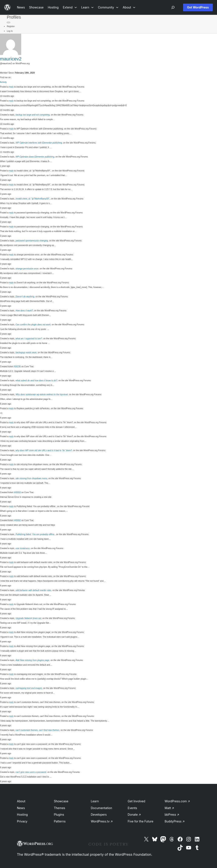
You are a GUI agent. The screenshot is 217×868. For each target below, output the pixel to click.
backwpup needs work (26, 353)
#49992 (17, 520)
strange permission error (27, 269)
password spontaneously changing (32, 241)
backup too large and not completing (33, 115)
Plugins (59, 814)
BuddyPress (175, 821)
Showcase (61, 801)
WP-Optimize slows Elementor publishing (35, 157)
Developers (99, 814)
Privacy (22, 821)
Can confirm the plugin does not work (33, 325)
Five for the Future (141, 821)
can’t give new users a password (31, 772)
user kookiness (23, 548)
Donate (134, 814)
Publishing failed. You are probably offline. (35, 534)
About (21, 801)
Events (132, 808)
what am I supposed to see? (29, 339)
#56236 (17, 367)
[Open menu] (173, 7)
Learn (95, 801)
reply (11, 87)
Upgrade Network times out (28, 618)
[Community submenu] (108, 7)
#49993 (17, 492)
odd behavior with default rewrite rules (33, 590)
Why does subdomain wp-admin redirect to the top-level (42, 394)
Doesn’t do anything (25, 297)
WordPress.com (177, 801)
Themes (59, 808)
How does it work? (24, 311)
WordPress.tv (102, 821)
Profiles (14, 17)
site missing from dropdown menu (31, 478)
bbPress (172, 814)
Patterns (60, 821)
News (21, 808)
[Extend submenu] (70, 7)
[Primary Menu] (8, 22)
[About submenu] (129, 7)
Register (11, 26)
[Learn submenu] (87, 7)
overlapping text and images (29, 688)
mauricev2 (11, 59)
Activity (3, 82)
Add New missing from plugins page (32, 660)
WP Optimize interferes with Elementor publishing (39, 143)
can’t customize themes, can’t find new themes (37, 730)
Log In (10, 31)
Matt (169, 808)
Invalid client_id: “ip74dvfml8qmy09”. (33, 199)
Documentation (101, 808)
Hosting (22, 814)
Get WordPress (198, 7)
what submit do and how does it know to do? (36, 380)
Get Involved (137, 801)
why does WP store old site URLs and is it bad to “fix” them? (44, 450)
